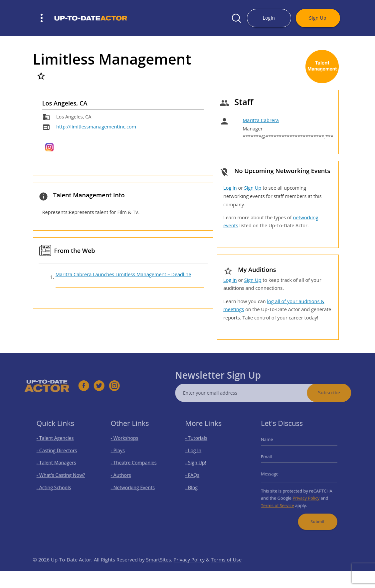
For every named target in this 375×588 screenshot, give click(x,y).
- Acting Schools (55, 486)
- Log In (196, 453)
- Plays (121, 453)
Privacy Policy (305, 495)
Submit (315, 516)
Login (269, 18)
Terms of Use (226, 569)
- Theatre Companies (134, 464)
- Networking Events (134, 486)
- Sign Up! (198, 464)
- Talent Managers (57, 464)
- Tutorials (199, 442)
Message (274, 474)
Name (271, 444)
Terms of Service (280, 502)
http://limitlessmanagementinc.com (96, 127)
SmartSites (159, 569)
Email (271, 459)
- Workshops (126, 442)
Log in (230, 188)
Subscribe (338, 392)
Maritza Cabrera (261, 120)
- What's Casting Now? (61, 475)
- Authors (123, 475)
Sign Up (318, 18)
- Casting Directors (58, 453)
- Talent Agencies (56, 442)
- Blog (194, 486)
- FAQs (195, 475)
